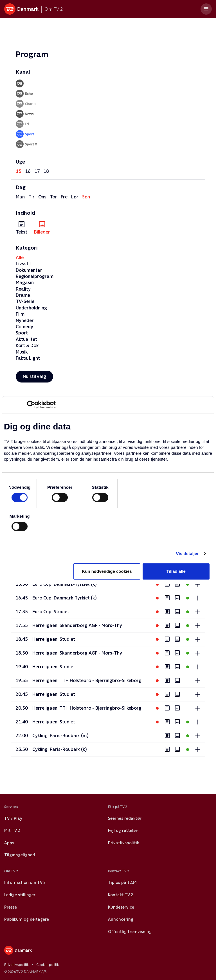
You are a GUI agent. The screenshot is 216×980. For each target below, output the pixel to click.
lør (75, 197)
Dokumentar (29, 270)
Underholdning (31, 308)
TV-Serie (25, 301)
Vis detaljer (187, 554)
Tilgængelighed (20, 855)
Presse (11, 907)
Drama (23, 295)
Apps (9, 843)
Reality (23, 289)
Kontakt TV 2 (121, 895)
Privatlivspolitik (123, 843)
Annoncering (121, 919)
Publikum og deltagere (27, 919)
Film (20, 314)
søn (86, 197)
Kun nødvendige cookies (107, 571)
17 (37, 171)
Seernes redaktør (125, 818)
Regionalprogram (35, 276)
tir (31, 197)
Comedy (24, 327)
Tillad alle (176, 571)
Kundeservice (121, 907)
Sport (22, 333)
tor (53, 197)
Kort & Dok (27, 346)
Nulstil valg (34, 376)
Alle (20, 258)
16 (28, 171)
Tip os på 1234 (122, 882)
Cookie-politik (48, 965)
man (20, 197)
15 (19, 171)
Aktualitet (26, 339)
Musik (22, 352)
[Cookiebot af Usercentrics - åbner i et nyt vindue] (31, 405)
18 (46, 171)
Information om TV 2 (25, 882)
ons (42, 197)
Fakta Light (28, 358)
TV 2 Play (13, 818)
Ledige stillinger (20, 895)
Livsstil (23, 264)
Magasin (25, 283)
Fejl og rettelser (124, 830)
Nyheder (25, 321)
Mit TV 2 (12, 830)
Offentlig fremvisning (130, 932)
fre (64, 197)
